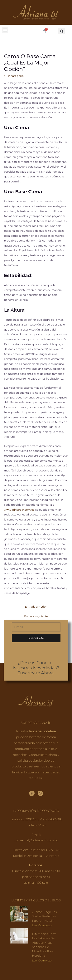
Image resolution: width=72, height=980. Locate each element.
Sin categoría (15, 76)
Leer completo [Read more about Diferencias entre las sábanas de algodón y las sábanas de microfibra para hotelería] (42, 961)
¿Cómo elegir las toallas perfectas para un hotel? (44, 916)
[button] (5, 30)
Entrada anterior (36, 607)
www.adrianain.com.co (19, 510)
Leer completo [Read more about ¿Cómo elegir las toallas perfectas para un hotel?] (42, 925)
